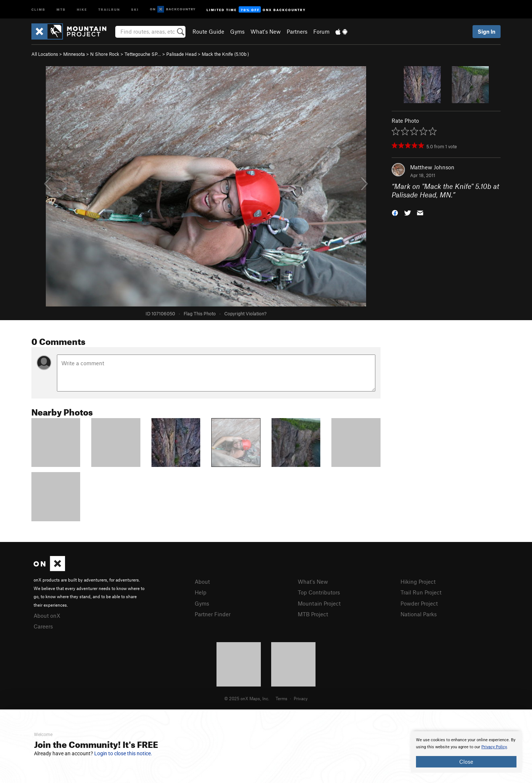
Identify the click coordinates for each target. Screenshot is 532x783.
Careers (43, 626)
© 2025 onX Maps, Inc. (247, 698)
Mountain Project (319, 603)
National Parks (419, 614)
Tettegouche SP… (143, 54)
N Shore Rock (105, 54)
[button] (395, 212)
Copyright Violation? (245, 313)
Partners (297, 31)
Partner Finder (213, 614)
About (202, 582)
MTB (61, 9)
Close (466, 762)
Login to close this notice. (123, 753)
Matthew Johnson (432, 167)
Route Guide (208, 31)
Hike (82, 9)
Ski (135, 9)
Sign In (487, 31)
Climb (38, 9)
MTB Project (313, 614)
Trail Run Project (421, 592)
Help (201, 592)
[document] (466, 752)
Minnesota (74, 54)
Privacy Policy (494, 747)
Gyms (237, 31)
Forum (321, 31)
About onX (47, 616)
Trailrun (109, 9)
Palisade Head (181, 54)
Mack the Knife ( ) (225, 54)
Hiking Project (418, 582)
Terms (282, 698)
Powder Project (419, 603)
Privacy (301, 698)
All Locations (45, 54)
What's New (266, 31)
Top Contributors (319, 592)
